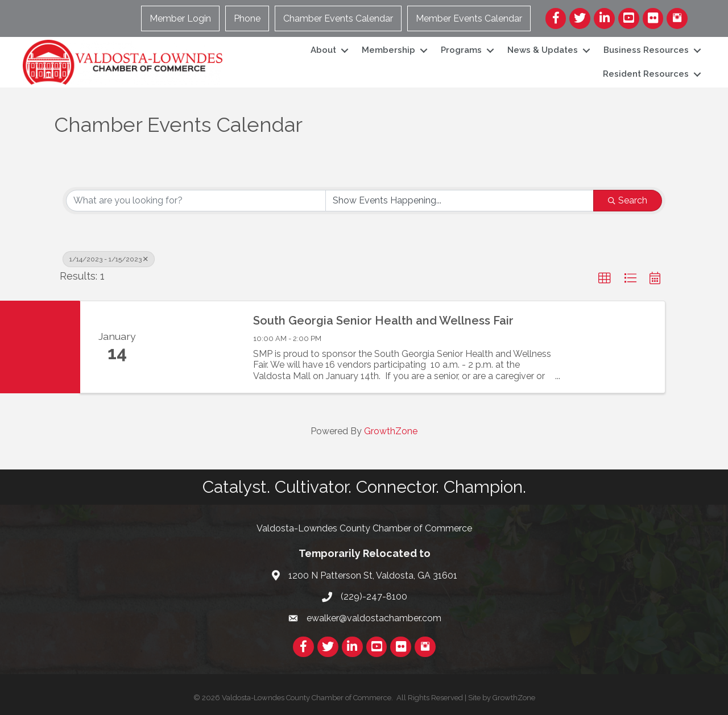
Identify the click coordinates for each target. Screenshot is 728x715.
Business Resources (646, 50)
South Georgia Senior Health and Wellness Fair (383, 321)
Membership (388, 50)
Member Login (180, 18)
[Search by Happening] (460, 201)
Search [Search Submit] (628, 200)
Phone (247, 18)
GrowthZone (391, 431)
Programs (461, 50)
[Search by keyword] (196, 201)
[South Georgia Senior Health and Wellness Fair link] (198, 347)
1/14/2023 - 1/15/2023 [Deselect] (109, 259)
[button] (605, 278)
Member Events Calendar (469, 18)
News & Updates (543, 50)
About (323, 50)
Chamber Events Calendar (338, 18)
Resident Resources (646, 74)
